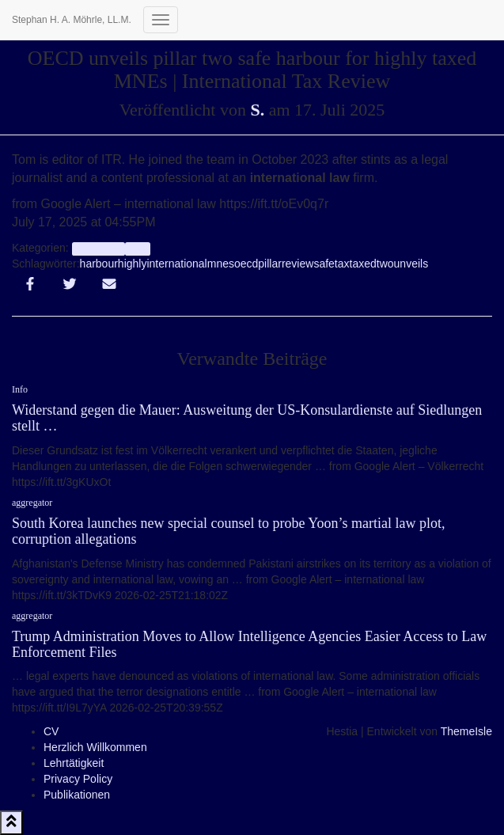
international (176, 264)
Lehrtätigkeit (74, 763)
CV (51, 731)
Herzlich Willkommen (95, 747)
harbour (99, 264)
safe (324, 264)
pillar (270, 264)
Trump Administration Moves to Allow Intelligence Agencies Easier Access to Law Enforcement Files (249, 644)
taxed (363, 264)
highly (133, 264)
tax (342, 264)
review (297, 264)
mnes (221, 264)
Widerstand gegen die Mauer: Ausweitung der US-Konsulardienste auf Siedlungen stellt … (247, 418)
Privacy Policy (78, 779)
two (385, 264)
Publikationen (77, 795)
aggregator (99, 249)
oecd (246, 264)
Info (137, 249)
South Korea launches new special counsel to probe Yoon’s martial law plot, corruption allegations (228, 531)
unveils (411, 264)
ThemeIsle (466, 731)
